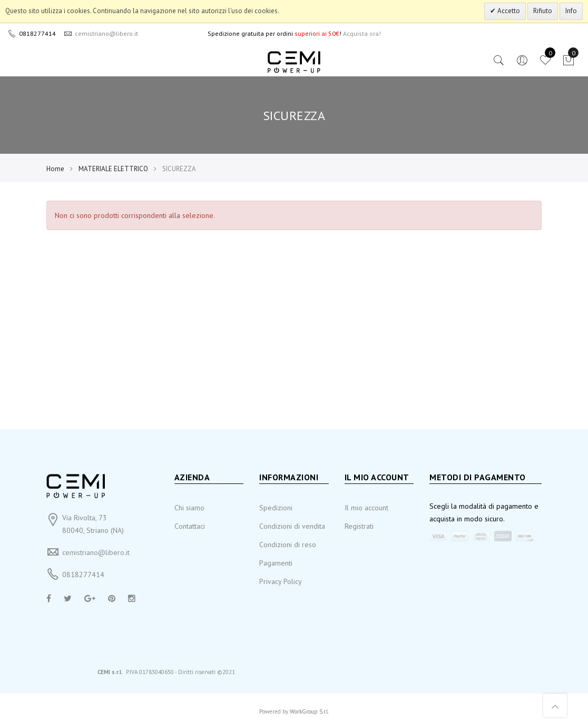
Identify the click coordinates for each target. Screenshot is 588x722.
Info (571, 11)
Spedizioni (276, 508)
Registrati (359, 526)
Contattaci (190, 526)
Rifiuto (543, 11)
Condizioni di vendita (292, 526)
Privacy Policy (281, 581)
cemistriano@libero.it (96, 552)
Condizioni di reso (288, 545)
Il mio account (366, 508)
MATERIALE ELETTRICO (113, 169)
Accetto (508, 11)
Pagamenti (276, 563)
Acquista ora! (362, 33)
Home (55, 169)
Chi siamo (189, 508)
